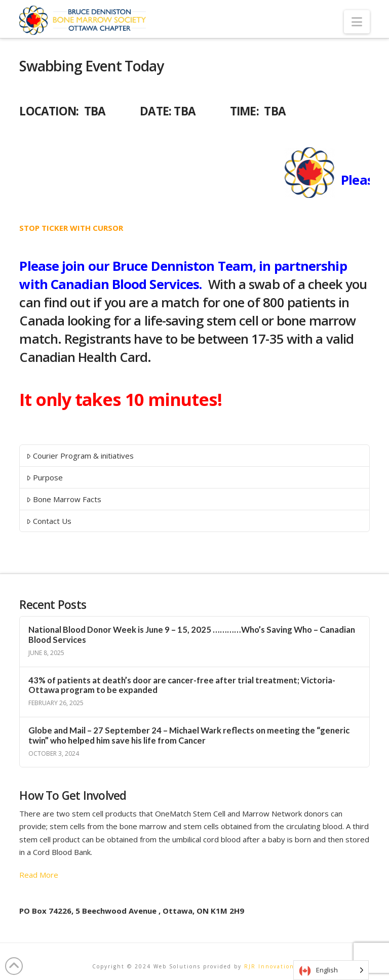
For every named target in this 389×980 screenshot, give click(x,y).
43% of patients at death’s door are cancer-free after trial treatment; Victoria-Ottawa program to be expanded (182, 686)
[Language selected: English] (331, 970)
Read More (39, 875)
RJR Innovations (271, 966)
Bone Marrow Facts (64, 499)
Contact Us (49, 521)
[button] (357, 22)
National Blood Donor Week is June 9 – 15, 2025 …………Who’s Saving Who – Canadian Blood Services (192, 635)
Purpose (45, 477)
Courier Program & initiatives (80, 456)
